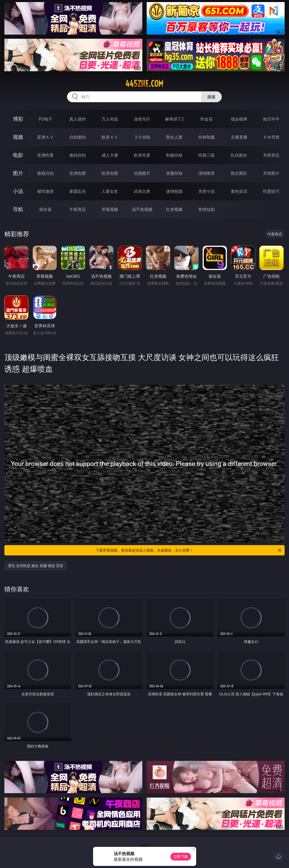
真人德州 (78, 119)
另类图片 (271, 173)
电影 (18, 155)
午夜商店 (78, 209)
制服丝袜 (174, 155)
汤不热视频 (142, 209)
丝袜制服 (207, 137)
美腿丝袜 (174, 173)
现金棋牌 (239, 119)
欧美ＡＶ (110, 137)
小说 (18, 191)
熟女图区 (239, 173)
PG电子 (46, 119)
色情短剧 (207, 209)
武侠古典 (142, 191)
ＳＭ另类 (271, 137)
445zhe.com (144, 84)
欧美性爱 (142, 155)
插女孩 (45, 209)
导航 (18, 209)
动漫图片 (142, 173)
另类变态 (271, 155)
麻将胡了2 (174, 119)
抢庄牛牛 (271, 119)
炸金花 (207, 119)
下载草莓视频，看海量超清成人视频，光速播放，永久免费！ (189, 550)
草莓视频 (110, 209)
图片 (18, 173)
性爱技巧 (271, 191)
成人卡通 (110, 155)
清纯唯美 (207, 173)
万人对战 (110, 119)
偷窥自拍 (45, 173)
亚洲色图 (78, 173)
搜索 (211, 97)
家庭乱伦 (78, 191)
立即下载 (181, 857)
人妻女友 (110, 191)
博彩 (18, 119)
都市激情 (45, 191)
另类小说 (207, 191)
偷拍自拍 (78, 155)
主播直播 (239, 137)
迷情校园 (174, 191)
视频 (18, 137)
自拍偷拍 (78, 137)
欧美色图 (110, 173)
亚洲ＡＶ (45, 137)
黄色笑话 (239, 191)
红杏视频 (174, 209)
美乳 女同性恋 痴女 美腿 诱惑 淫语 (36, 566)
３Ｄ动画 (142, 137)
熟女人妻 (174, 137)
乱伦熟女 (239, 155)
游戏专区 (142, 119)
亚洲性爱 (45, 155)
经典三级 (207, 155)
